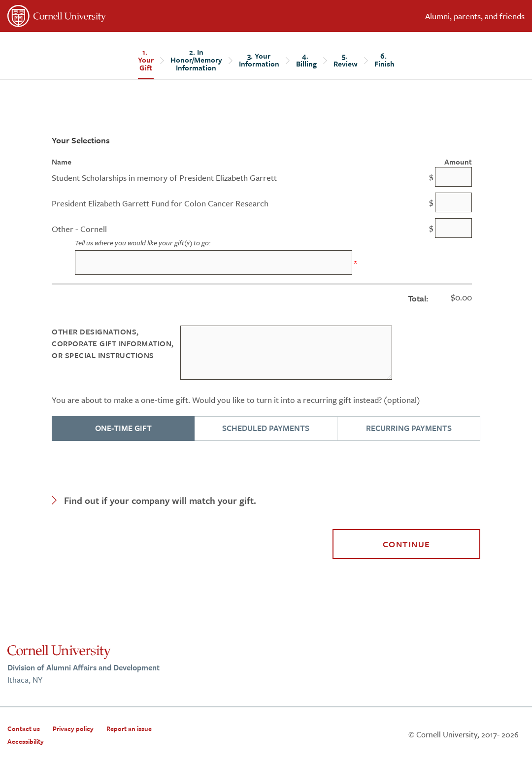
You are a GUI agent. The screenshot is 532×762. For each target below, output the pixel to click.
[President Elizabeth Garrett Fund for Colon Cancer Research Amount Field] (453, 202)
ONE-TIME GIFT (123, 428)
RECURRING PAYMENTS (409, 428)
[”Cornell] (133, 18)
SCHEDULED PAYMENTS (266, 428)
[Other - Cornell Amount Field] (453, 228)
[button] (266, 500)
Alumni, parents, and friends (475, 16)
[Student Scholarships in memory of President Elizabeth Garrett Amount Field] (453, 177)
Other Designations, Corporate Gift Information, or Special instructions (113, 343)
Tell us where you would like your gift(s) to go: (143, 243)
